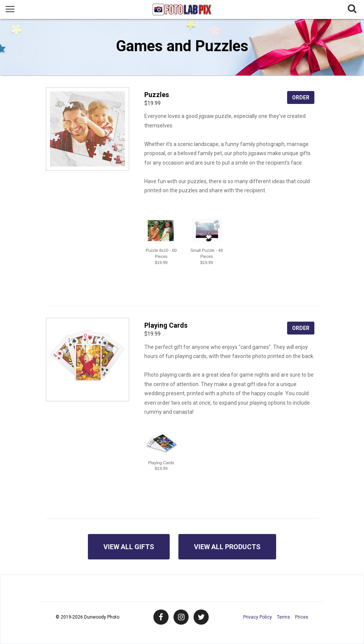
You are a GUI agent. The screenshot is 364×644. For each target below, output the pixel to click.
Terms (284, 617)
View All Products (227, 547)
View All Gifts (129, 547)
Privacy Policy (258, 617)
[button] (161, 231)
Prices (302, 617)
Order (301, 97)
